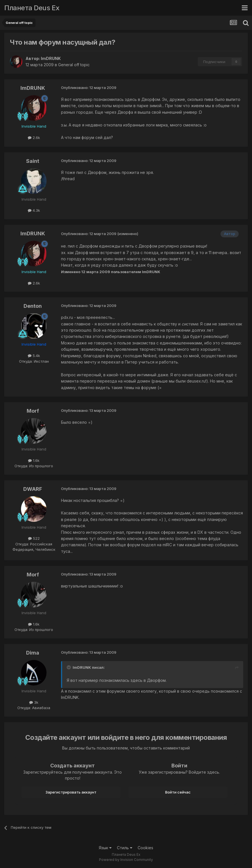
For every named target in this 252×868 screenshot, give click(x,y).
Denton (33, 306)
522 (34, 538)
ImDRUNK (51, 58)
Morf (33, 411)
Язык (105, 848)
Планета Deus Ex (32, 8)
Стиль (125, 848)
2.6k (34, 138)
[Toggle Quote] (69, 667)
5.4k (34, 356)
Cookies (145, 848)
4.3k (34, 210)
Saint (33, 161)
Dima (33, 653)
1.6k (34, 460)
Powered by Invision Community (126, 860)
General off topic (74, 65)
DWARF (33, 489)
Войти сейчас (178, 792)
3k (34, 702)
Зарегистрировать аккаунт (71, 792)
